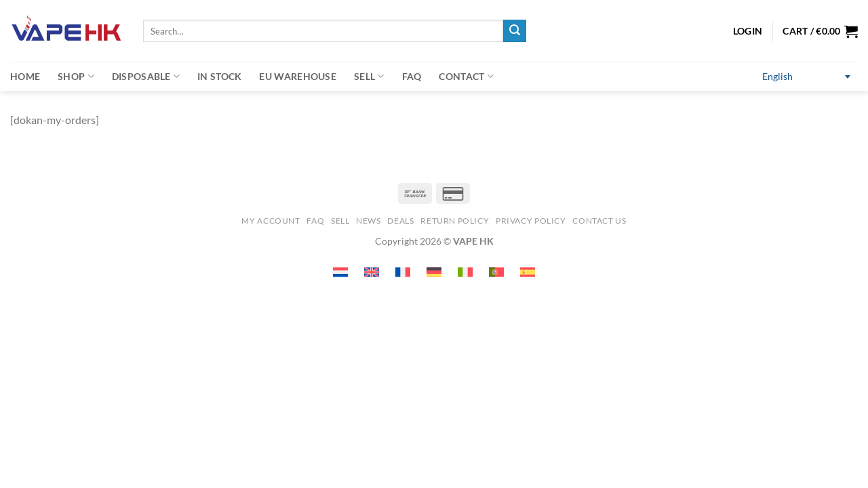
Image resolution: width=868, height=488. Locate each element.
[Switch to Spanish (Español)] (528, 272)
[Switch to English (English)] (806, 77)
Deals (400, 221)
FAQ (412, 76)
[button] (820, 31)
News (368, 221)
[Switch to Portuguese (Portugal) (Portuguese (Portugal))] (496, 272)
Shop (76, 76)
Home (25, 76)
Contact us (599, 221)
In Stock (219, 76)
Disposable (146, 76)
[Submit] (515, 31)
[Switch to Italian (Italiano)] (465, 272)
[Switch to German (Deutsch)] (434, 272)
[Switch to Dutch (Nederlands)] (340, 272)
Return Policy (455, 221)
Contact (466, 76)
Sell (369, 76)
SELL (340, 221)
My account (271, 221)
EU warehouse (297, 76)
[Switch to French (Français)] (403, 272)
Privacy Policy (531, 221)
